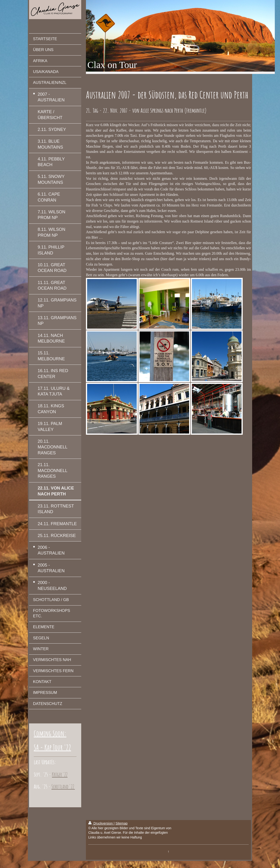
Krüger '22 (60, 774)
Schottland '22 (63, 786)
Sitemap (121, 823)
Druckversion (101, 823)
